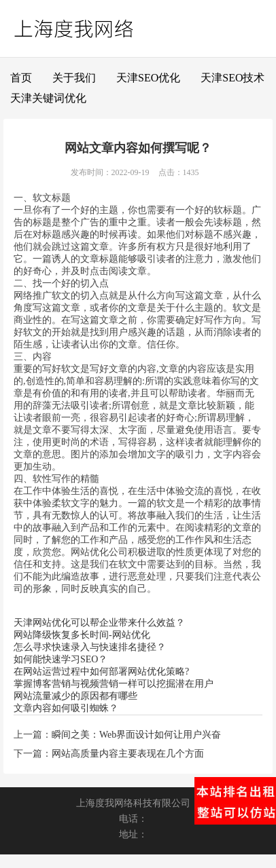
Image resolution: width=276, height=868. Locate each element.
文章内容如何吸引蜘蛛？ (66, 708)
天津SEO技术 (232, 78)
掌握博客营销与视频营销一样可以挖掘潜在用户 (114, 684)
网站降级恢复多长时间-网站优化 (82, 635)
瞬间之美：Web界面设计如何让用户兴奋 (136, 735)
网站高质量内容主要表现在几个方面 (128, 754)
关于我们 (74, 78)
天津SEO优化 (148, 78)
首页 (21, 78)
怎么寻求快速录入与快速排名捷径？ (90, 647)
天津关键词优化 (48, 98)
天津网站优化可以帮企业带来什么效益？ (99, 623)
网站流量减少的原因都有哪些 (75, 696)
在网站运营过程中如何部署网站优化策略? (101, 672)
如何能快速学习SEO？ (61, 659)
